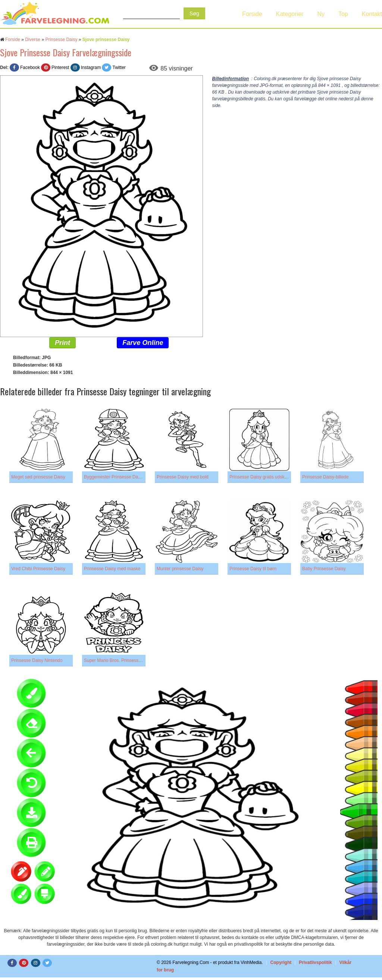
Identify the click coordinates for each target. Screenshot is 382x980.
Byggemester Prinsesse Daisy (114, 477)
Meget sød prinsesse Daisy (38, 477)
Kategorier (290, 14)
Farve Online (143, 343)
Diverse (33, 40)
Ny (321, 14)
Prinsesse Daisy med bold (183, 477)
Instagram (91, 67)
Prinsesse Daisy (61, 40)
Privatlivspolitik (315, 962)
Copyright (281, 962)
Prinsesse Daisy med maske (112, 569)
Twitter (119, 67)
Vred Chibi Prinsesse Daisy (38, 569)
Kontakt (372, 14)
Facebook (30, 67)
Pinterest (60, 67)
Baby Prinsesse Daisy (324, 569)
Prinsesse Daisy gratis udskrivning (264, 477)
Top (343, 14)
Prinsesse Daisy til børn (253, 569)
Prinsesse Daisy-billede (325, 477)
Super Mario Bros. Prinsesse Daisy (119, 660)
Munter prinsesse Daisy (180, 569)
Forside (252, 14)
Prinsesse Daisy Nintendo (37, 660)
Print (62, 343)
